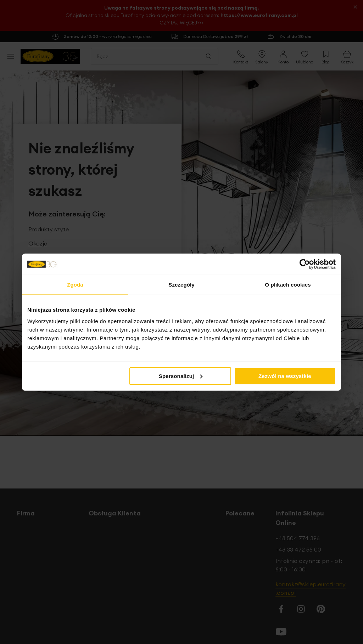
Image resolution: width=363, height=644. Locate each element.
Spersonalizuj (181, 376)
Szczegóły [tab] (181, 285)
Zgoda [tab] (75, 285)
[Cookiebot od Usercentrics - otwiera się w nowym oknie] (305, 264)
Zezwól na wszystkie (285, 376)
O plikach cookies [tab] (288, 285)
